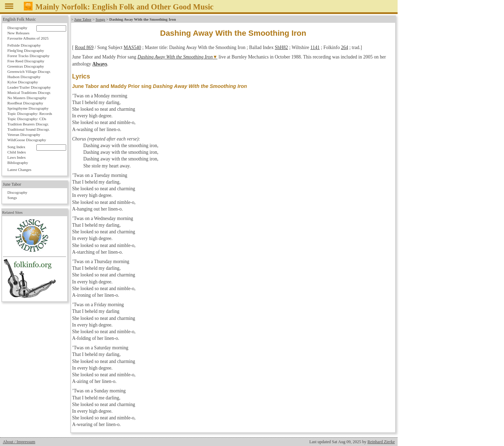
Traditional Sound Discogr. (29, 129)
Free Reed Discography (26, 61)
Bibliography (18, 163)
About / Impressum (19, 442)
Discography (17, 28)
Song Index (16, 147)
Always (100, 64)
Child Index (17, 152)
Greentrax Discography (26, 66)
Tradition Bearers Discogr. (28, 124)
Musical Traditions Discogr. (29, 92)
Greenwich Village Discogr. (29, 71)
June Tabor (83, 19)
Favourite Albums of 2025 (28, 38)
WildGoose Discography (27, 140)
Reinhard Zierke (381, 442)
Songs (100, 19)
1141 (315, 47)
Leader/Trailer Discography (29, 87)
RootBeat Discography (25, 103)
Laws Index (17, 157)
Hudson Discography (24, 77)
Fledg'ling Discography (26, 50)
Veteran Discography (24, 135)
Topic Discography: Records (30, 114)
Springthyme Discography (28, 108)
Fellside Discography (24, 45)
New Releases (18, 33)
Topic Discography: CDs (27, 119)
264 (344, 47)
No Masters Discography (27, 98)
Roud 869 (84, 47)
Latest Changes (19, 170)
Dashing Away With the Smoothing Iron (175, 57)
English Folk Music (19, 19)
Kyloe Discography (23, 82)
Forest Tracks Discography (29, 56)
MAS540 (132, 47)
